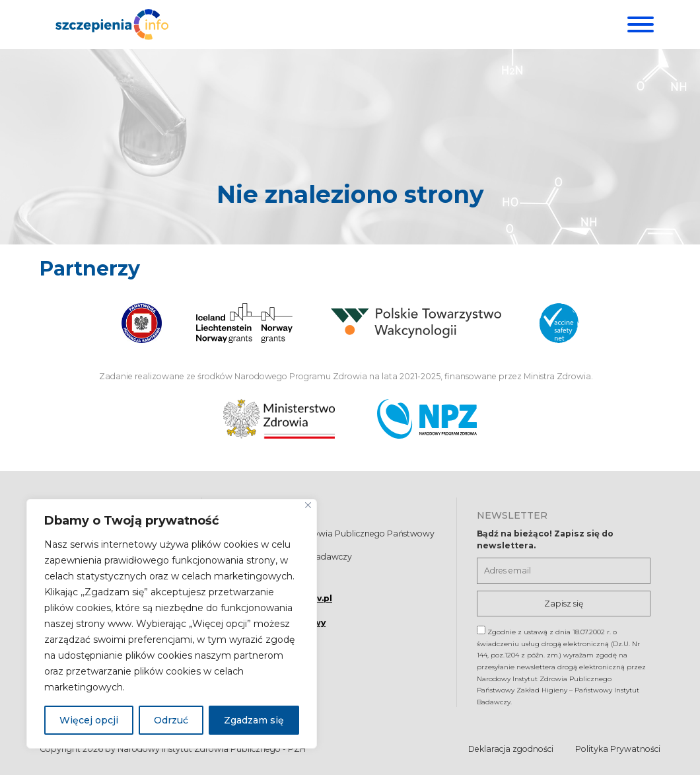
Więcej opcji (89, 720)
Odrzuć (171, 720)
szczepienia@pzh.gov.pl (277, 598)
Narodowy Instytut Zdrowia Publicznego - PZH (212, 749)
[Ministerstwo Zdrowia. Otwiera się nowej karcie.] (279, 419)
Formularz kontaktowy (274, 623)
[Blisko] (308, 505)
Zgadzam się (254, 720)
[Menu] (639, 24)
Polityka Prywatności (618, 749)
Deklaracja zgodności (511, 749)
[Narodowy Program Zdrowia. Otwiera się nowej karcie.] (427, 419)
